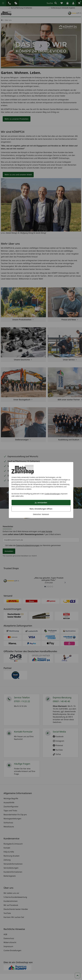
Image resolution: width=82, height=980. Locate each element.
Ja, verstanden (41, 503)
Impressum (45, 514)
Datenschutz (37, 514)
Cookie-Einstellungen (52, 494)
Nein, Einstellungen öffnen (41, 509)
